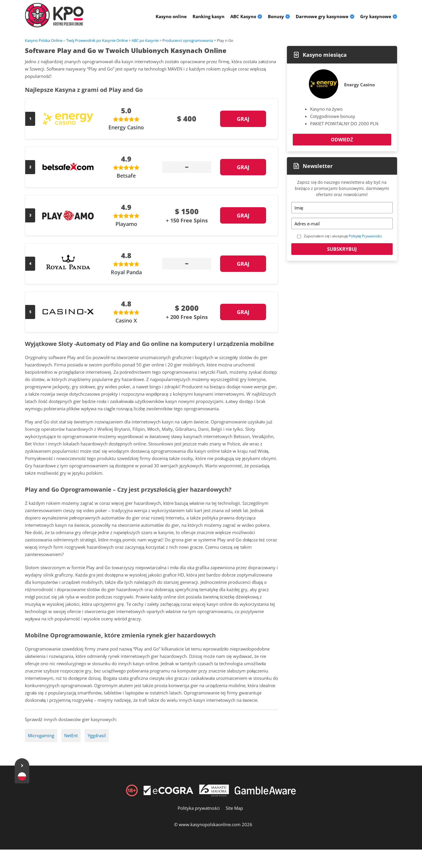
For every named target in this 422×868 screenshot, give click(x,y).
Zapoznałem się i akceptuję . (343, 236)
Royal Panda (126, 272)
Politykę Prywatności (365, 236)
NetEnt (71, 735)
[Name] (342, 208)
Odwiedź (342, 140)
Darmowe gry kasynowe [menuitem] (322, 16)
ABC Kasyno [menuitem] (243, 16)
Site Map (234, 808)
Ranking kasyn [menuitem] (209, 16)
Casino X (126, 320)
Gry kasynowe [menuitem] (376, 16)
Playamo (126, 224)
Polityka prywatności (199, 808)
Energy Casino (126, 127)
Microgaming (41, 735)
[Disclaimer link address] (169, 793)
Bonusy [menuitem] (276, 16)
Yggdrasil (97, 735)
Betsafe (126, 176)
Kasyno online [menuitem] (171, 16)
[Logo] (54, 15)
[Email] (342, 223)
